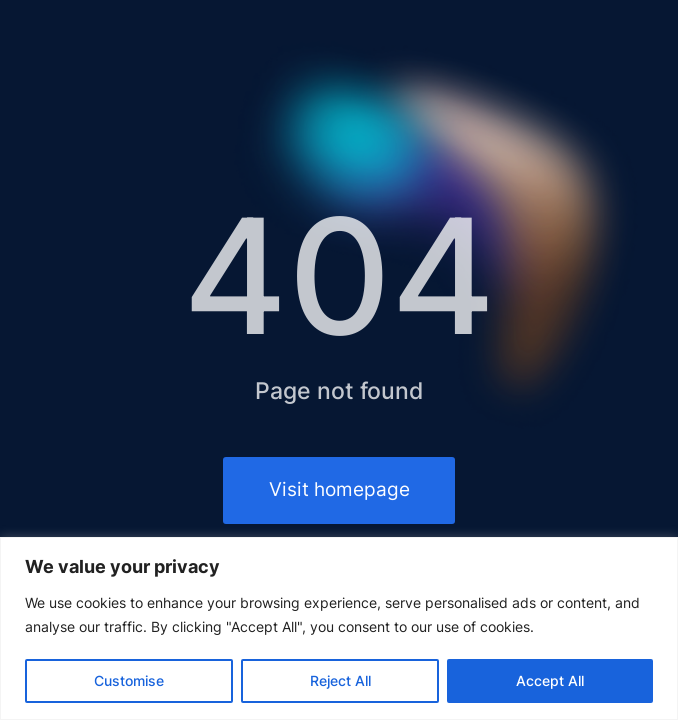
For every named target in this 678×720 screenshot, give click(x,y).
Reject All (340, 680)
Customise (129, 680)
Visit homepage (339, 489)
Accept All (550, 680)
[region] (339, 628)
